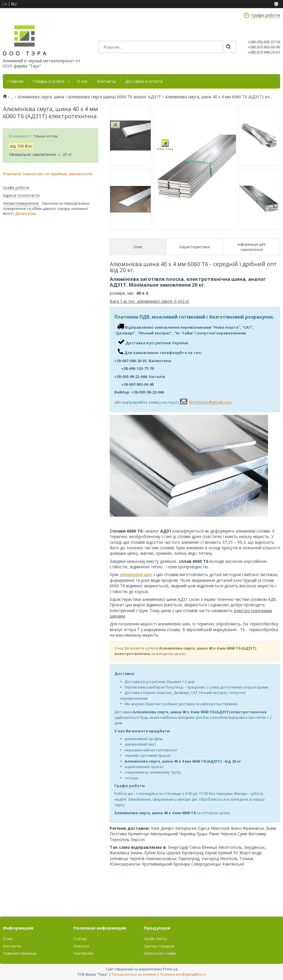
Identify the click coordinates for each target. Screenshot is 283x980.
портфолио (84, 953)
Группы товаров (159, 946)
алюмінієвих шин (136, 574)
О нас (82, 81)
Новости (81, 946)
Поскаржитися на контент (134, 974)
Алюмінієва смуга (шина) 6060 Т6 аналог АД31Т (114, 97)
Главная (15, 81)
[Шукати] (228, 47)
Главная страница (20, 953)
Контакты (106, 81)
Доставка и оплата (144, 81)
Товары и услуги (48, 81)
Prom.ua (170, 969)
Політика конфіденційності (183, 974)
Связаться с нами (160, 953)
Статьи (80, 938)
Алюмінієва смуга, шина (41, 97)
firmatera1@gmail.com (210, 402)
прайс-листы (155, 938)
